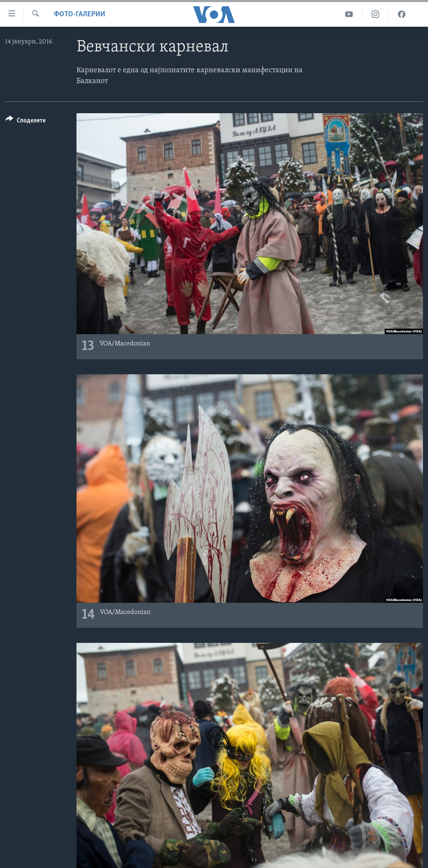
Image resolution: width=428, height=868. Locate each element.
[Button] (25, 122)
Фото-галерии (80, 14)
